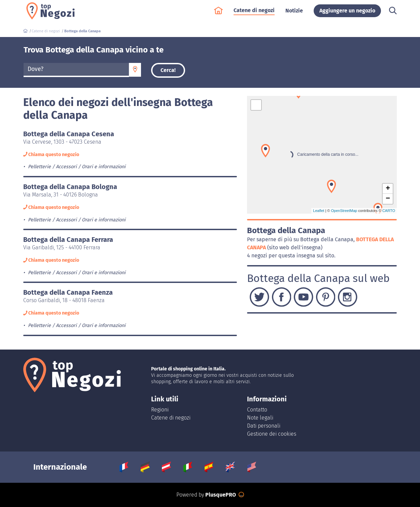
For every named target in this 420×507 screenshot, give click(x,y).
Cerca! (168, 70)
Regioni (160, 410)
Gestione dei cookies (272, 434)
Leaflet (319, 211)
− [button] (388, 199)
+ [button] (388, 189)
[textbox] (76, 69)
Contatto (257, 410)
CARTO (389, 211)
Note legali (260, 418)
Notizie (294, 14)
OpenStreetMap (344, 211)
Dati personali (264, 426)
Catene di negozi (254, 14)
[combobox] (76, 70)
